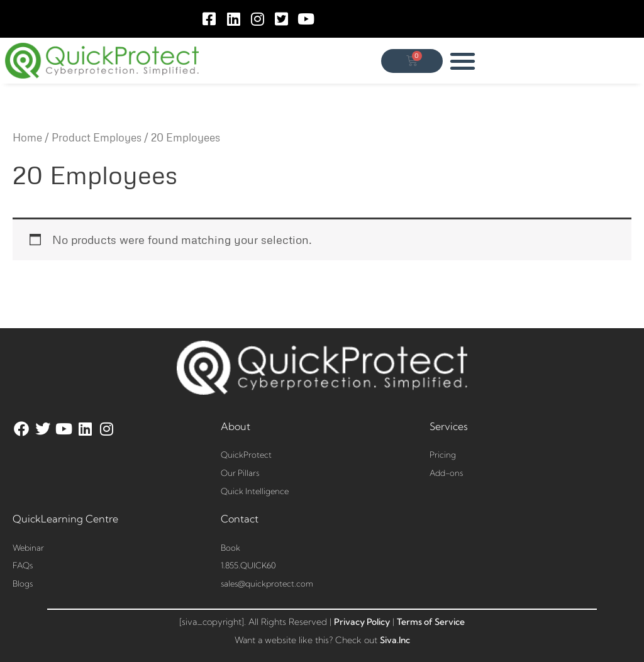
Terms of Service (431, 622)
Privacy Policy (362, 622)
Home (27, 137)
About (236, 426)
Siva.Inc (395, 640)
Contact (240, 519)
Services (449, 426)
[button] (463, 61)
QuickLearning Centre (65, 519)
